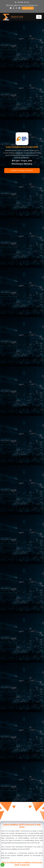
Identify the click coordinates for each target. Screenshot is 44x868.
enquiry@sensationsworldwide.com (23, 5)
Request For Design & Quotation (22, 171)
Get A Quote (28, 8)
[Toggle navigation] (39, 17)
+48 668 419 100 (23, 2)
